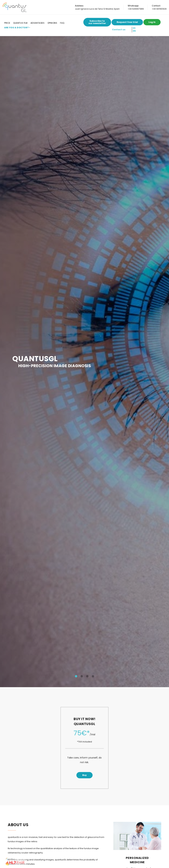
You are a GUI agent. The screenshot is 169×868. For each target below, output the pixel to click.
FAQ (62, 23)
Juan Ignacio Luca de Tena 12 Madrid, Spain (97, 9)
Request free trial (127, 22)
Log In (152, 22)
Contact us (119, 30)
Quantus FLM (20, 23)
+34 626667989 (136, 9)
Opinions (52, 23)
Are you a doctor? (16, 28)
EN (134, 31)
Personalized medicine (137, 860)
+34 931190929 (159, 9)
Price (7, 23)
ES (134, 28)
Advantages (38, 23)
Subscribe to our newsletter (97, 22)
